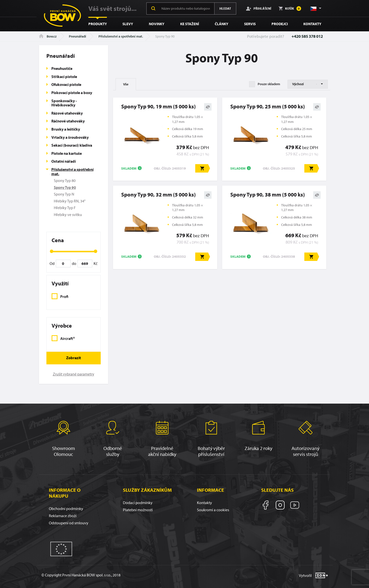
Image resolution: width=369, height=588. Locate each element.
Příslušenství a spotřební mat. (121, 36)
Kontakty (312, 24)
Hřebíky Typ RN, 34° (70, 201)
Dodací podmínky (138, 503)
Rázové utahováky (67, 113)
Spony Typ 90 (65, 187)
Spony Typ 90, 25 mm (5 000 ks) (268, 106)
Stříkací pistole (64, 77)
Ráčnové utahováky (68, 121)
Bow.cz (48, 36)
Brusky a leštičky (66, 129)
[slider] (52, 251)
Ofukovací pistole (66, 84)
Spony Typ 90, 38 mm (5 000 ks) (268, 195)
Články (222, 24)
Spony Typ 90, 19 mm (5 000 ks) (158, 106)
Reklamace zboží (63, 516)
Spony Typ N (64, 194)
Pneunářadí (78, 36)
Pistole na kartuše (67, 153)
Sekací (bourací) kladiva (72, 145)
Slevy (128, 24)
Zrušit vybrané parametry (74, 374)
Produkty (98, 24)
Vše (126, 84)
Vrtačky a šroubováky (70, 137)
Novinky (157, 24)
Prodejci (280, 24)
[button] (315, 8)
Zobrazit (74, 358)
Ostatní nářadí (64, 161)
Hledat (225, 8)
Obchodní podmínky (66, 509)
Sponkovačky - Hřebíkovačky (64, 103)
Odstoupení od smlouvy (69, 523)
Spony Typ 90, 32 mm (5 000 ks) (158, 195)
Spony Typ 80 (65, 180)
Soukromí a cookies (213, 510)
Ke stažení (190, 24)
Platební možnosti (138, 510)
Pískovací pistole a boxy (72, 93)
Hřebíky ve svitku (68, 215)
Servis (250, 24)
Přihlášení (259, 8)
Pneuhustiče (62, 68)
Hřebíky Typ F (65, 208)
